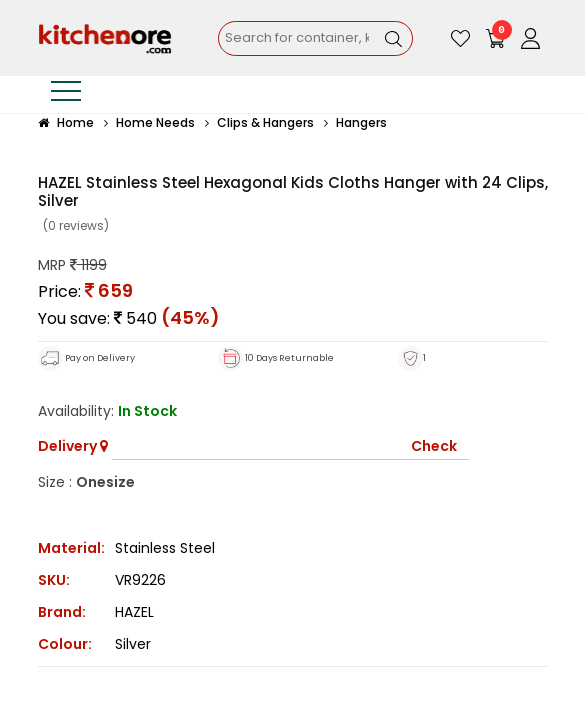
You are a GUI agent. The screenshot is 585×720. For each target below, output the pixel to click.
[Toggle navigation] (66, 94)
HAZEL (134, 612)
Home (66, 122)
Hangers (361, 122)
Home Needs (155, 122)
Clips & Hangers (265, 122)
